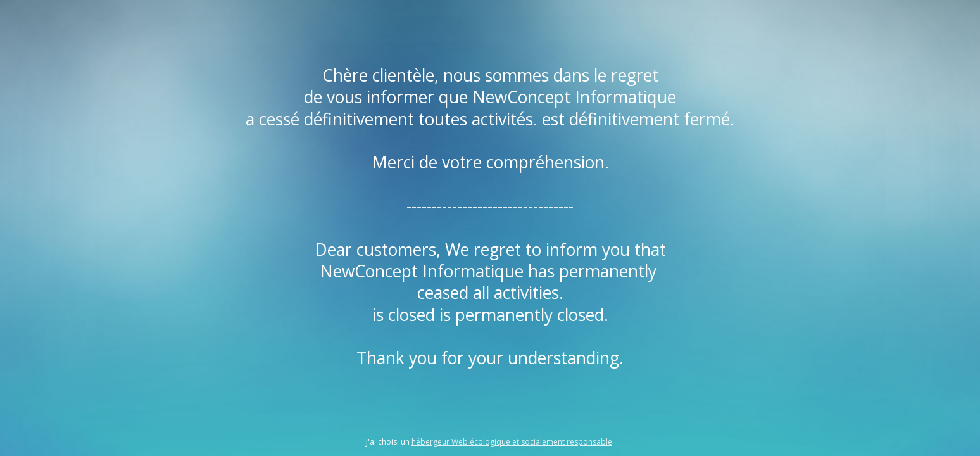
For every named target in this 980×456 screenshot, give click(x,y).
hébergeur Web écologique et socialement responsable (512, 442)
